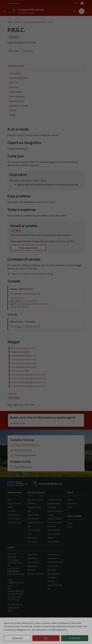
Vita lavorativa (53, 541)
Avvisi (70, 507)
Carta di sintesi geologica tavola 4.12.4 (29, 386)
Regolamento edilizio (21, 352)
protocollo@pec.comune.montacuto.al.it (16, 593)
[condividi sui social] (14, 51)
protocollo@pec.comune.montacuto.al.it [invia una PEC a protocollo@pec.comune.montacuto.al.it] (34, 304)
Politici (10, 507)
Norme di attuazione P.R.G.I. (24, 348)
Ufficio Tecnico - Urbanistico (23, 322)
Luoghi (70, 523)
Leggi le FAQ (32, 555)
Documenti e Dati (14, 522)
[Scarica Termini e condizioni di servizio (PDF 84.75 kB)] (30, 274)
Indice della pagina (46, 66)
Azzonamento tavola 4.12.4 (24, 367)
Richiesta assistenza (36, 574)
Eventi (70, 527)
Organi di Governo (15, 503)
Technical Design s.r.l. (24, 637)
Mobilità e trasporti (55, 519)
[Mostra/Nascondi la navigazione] (5, 11)
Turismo (50, 538)
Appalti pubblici (33, 515)
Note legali (52, 570)
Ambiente (31, 503)
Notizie (70, 500)
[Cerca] (82, 11)
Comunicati (72, 503)
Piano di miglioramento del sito (55, 585)
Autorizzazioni (33, 519)
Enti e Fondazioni (14, 519)
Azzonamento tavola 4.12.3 (24, 363)
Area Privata (12, 622)
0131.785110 (17, 298)
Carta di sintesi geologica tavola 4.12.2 (29, 378)
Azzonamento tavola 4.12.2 (24, 359)
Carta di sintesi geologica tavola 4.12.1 (29, 375)
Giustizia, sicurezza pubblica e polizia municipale (55, 503)
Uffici (9, 500)
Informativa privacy (55, 562)
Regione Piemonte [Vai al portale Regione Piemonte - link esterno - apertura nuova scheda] (14, 3)
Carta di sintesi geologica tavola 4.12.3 (29, 382)
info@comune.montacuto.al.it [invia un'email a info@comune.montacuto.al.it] (24, 301)
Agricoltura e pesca (35, 500)
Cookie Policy (53, 566)
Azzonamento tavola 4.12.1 (24, 356)
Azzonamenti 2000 (20, 371)
